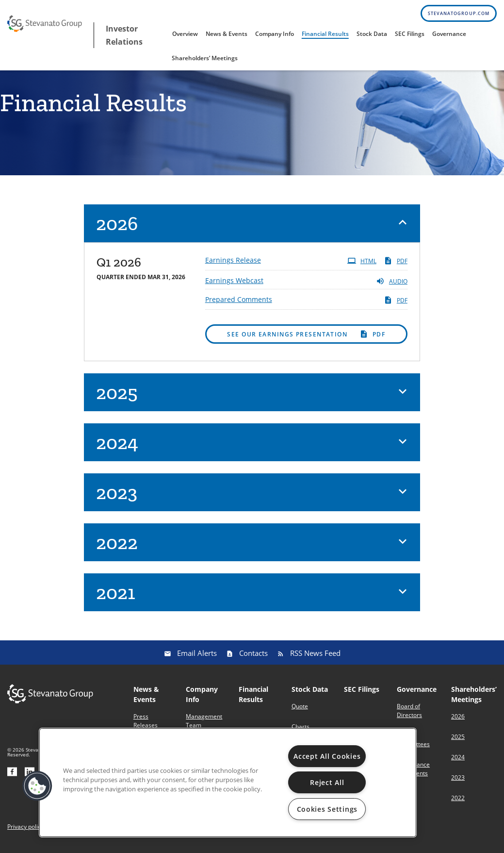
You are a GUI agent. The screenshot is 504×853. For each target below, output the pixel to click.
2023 (458, 781)
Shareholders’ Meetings (205, 58)
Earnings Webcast (234, 284)
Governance (449, 34)
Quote (300, 710)
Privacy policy (25, 831)
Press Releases (146, 725)
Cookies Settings (327, 809)
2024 (458, 761)
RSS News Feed (315, 657)
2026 (458, 720)
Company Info (275, 34)
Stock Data (372, 34)
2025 (458, 741)
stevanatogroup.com (459, 13)
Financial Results (325, 34)
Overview (185, 34)
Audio (392, 285)
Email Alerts (197, 657)
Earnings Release (233, 264)
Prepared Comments (239, 303)
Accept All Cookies (327, 756)
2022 (458, 802)
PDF (396, 265)
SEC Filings (410, 34)
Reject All (327, 782)
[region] (228, 783)
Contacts (253, 657)
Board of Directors (409, 714)
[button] (252, 227)
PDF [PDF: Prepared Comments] (396, 304)
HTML (362, 265)
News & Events (227, 34)
